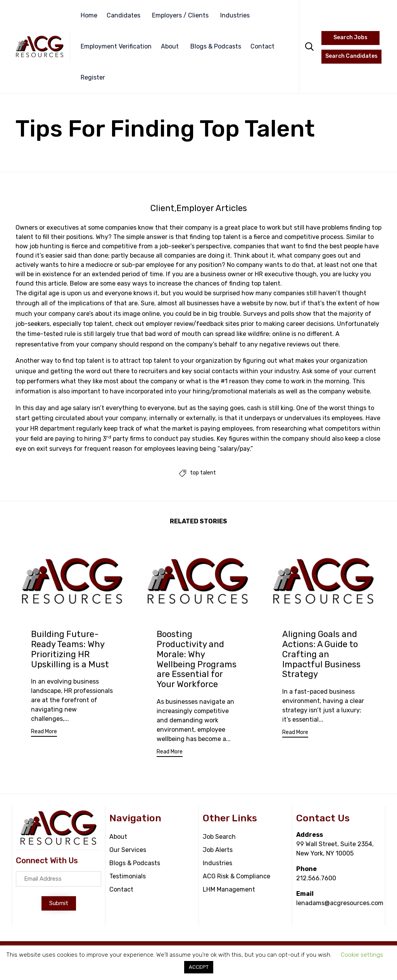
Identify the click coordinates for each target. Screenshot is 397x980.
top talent (203, 473)
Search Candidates (351, 56)
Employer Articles (212, 208)
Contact (262, 46)
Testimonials (128, 877)
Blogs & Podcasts (216, 46)
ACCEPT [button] (199, 967)
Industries (235, 15)
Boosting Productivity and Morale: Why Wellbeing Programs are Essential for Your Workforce (197, 659)
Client (162, 208)
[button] (44, 733)
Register (93, 77)
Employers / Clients (180, 15)
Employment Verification (116, 46)
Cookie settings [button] (362, 955)
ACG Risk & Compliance (236, 877)
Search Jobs (350, 37)
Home (89, 15)
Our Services (128, 851)
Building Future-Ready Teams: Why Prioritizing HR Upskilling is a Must (70, 649)
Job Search (219, 837)
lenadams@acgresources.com (340, 904)
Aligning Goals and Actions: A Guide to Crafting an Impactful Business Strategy (321, 654)
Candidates (123, 15)
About (170, 46)
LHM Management (229, 890)
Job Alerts (218, 851)
